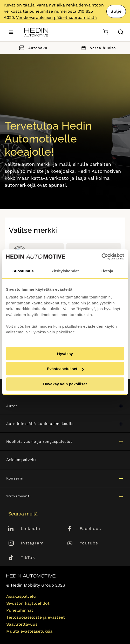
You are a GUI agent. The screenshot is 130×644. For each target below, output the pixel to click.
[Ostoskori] (105, 32)
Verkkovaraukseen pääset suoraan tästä (56, 17)
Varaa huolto (98, 48)
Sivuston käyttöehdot (28, 603)
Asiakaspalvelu (21, 460)
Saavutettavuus (22, 624)
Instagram (32, 543)
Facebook (90, 529)
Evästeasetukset (65, 369)
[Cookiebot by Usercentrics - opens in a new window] (101, 257)
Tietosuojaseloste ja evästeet (36, 617)
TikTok (28, 557)
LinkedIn (30, 529)
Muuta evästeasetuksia (29, 631)
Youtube (89, 543)
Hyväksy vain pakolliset (65, 384)
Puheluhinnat (20, 610)
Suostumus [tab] (23, 271)
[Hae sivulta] (121, 32)
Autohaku (32, 48)
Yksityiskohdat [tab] (65, 271)
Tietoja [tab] (107, 271)
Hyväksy (65, 354)
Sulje (116, 11)
